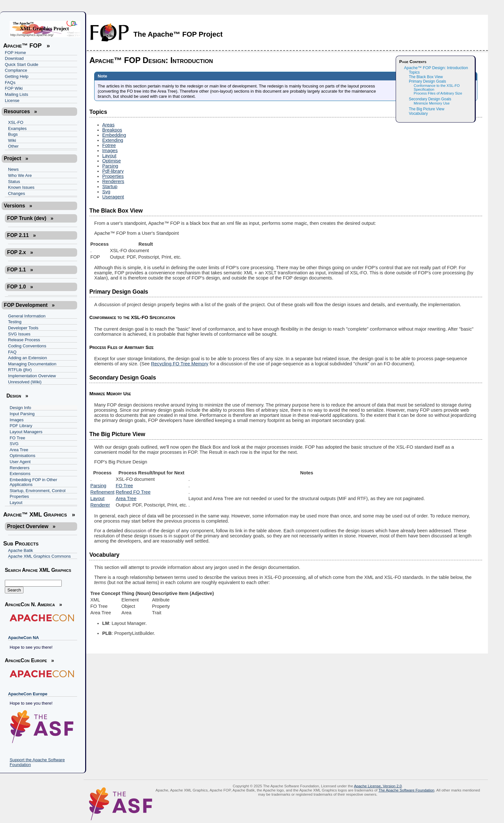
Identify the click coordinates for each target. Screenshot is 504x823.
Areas (108, 125)
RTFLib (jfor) (20, 370)
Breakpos (112, 130)
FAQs (10, 82)
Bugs (13, 134)
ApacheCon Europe (28, 694)
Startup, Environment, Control (38, 491)
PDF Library (21, 426)
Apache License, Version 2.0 (378, 786)
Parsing (110, 166)
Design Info (20, 408)
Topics (414, 72)
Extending (113, 140)
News (13, 169)
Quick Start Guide (22, 64)
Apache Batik (21, 550)
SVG (14, 444)
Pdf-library (113, 171)
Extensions (20, 474)
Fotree (109, 145)
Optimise (112, 161)
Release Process (24, 340)
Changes (17, 193)
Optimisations (22, 456)
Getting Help (17, 76)
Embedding (114, 135)
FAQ (12, 352)
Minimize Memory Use (432, 103)
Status (14, 182)
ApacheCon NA (23, 638)
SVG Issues (19, 334)
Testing (15, 322)
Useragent (113, 197)
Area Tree (19, 450)
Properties (19, 496)
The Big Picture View (427, 109)
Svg (106, 192)
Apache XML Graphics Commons (39, 556)
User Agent (20, 462)
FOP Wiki (14, 88)
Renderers (20, 468)
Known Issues (21, 187)
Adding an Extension (27, 358)
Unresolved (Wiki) (25, 382)
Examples (17, 128)
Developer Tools (23, 328)
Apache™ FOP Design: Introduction (436, 68)
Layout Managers (26, 432)
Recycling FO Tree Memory (180, 364)
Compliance (16, 70)
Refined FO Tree (133, 492)
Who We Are (20, 175)
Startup (110, 187)
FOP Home (15, 53)
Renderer (100, 505)
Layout (16, 503)
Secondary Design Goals (430, 99)
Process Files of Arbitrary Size (438, 93)
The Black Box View (426, 77)
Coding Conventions (27, 346)
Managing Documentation (32, 364)
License (12, 101)
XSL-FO (16, 122)
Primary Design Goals (428, 81)
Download (14, 58)
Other (13, 146)
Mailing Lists (17, 94)
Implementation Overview (32, 376)
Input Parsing (22, 414)
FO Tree (17, 438)
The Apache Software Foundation (406, 790)
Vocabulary (418, 114)
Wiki (12, 140)
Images (17, 420)
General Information (27, 316)
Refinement (102, 492)
